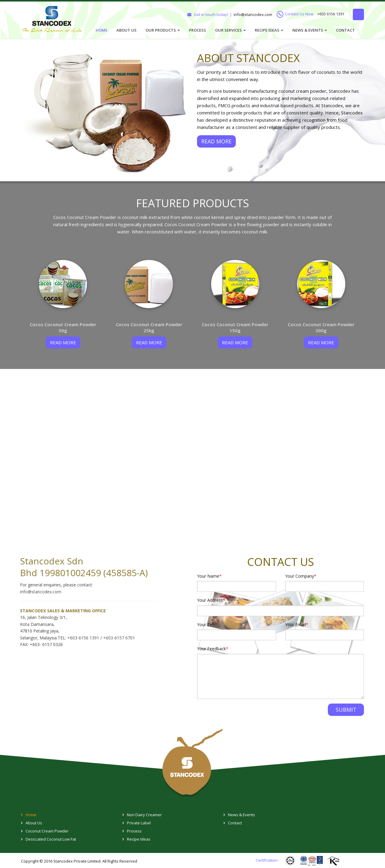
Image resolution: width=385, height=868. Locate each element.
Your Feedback (213, 649)
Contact (345, 30)
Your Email (297, 624)
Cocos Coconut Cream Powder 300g (321, 327)
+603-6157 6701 (115, 638)
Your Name (209, 576)
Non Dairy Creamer (144, 815)
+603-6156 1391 (79, 638)
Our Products (163, 30)
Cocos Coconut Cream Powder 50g (63, 327)
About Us (126, 30)
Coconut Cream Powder (47, 831)
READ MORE (216, 141)
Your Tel (206, 624)
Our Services (230, 30)
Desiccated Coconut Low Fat (51, 839)
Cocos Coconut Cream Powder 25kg (149, 327)
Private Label (139, 823)
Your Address (211, 600)
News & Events (310, 30)
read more (63, 342)
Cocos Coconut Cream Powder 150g (235, 327)
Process (197, 30)
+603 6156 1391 (331, 14)
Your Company (301, 576)
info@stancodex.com (253, 14)
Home (102, 30)
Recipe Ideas (269, 30)
